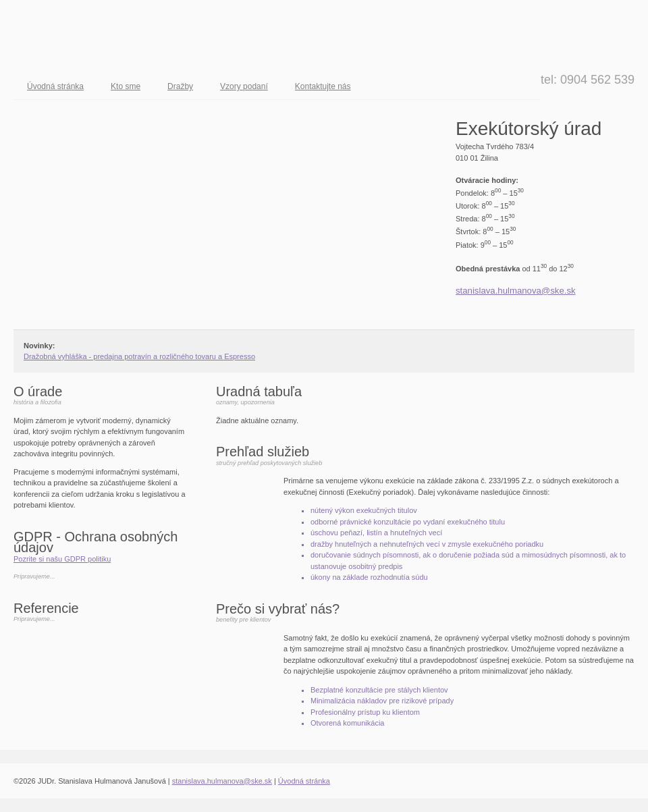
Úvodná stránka (55, 86)
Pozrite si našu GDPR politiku (62, 559)
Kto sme (126, 86)
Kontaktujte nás (323, 86)
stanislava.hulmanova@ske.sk (516, 291)
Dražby (180, 86)
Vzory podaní (244, 86)
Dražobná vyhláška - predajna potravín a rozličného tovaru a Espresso (139, 356)
